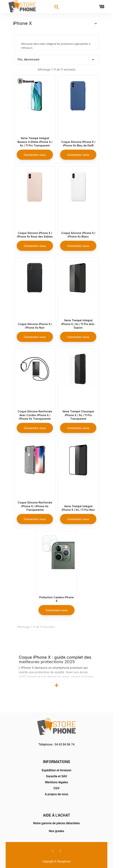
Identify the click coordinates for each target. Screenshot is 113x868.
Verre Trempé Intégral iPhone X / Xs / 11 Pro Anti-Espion (78, 319)
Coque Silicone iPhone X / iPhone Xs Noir (35, 321)
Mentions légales (56, 782)
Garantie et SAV (56, 776)
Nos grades (56, 831)
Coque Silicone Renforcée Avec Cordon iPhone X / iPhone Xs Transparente (35, 407)
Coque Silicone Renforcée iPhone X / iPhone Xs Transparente (35, 500)
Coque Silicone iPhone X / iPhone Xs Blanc (78, 230)
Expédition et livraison (56, 770)
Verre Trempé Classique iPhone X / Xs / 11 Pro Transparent (78, 410)
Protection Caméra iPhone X (56, 594)
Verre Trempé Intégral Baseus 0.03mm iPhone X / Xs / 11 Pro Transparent (35, 135)
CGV (56, 788)
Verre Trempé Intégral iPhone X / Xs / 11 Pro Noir (78, 502)
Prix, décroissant (56, 60)
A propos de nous (56, 794)
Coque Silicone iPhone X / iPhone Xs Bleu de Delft (78, 137)
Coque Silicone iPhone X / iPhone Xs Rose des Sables (35, 228)
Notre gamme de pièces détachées (56, 823)
